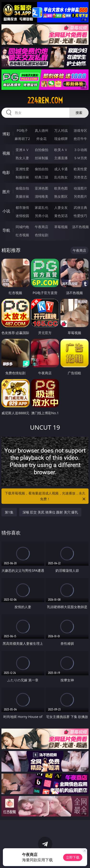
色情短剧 (42, 235)
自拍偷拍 (42, 150)
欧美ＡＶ (61, 150)
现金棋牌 (61, 139)
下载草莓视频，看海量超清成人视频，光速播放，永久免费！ (46, 496)
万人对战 (61, 130)
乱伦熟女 (61, 177)
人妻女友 (61, 207)
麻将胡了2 (22, 139)
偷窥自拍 (22, 188)
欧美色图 (61, 188)
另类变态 (80, 177)
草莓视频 (61, 227)
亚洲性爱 (22, 169)
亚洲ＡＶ (22, 150)
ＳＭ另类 (80, 158)
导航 (6, 230)
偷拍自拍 (42, 169)
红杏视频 (22, 235)
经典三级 (42, 177)
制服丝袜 (22, 177)
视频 (6, 153)
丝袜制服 (42, 158)
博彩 (6, 134)
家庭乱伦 (42, 207)
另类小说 (42, 216)
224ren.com (45, 100)
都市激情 (22, 207)
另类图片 (80, 196)
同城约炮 (22, 227)
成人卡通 (61, 169)
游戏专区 (80, 130)
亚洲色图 (42, 188)
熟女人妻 (22, 158)
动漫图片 (80, 188)
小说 (6, 211)
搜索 (79, 113)
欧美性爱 (80, 169)
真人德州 (42, 130)
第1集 (9, 512)
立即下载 (73, 857)
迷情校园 (22, 216)
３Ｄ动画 (80, 150)
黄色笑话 (61, 216)
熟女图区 (61, 196)
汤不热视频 (80, 227)
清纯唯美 (42, 196)
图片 (6, 192)
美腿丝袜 (22, 196)
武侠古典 (80, 207)
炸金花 (42, 139)
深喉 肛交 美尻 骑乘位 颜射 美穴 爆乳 (50, 512)
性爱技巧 (80, 216)
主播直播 (61, 158)
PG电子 (22, 130)
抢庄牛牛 (80, 139)
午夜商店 (42, 227)
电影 (6, 172)
